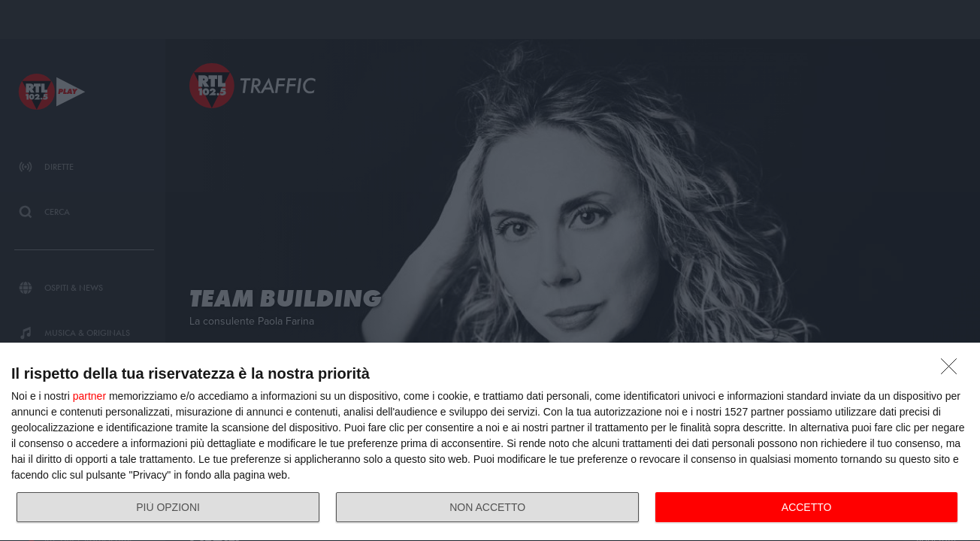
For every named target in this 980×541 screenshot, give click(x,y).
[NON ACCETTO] (953, 370)
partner (89, 396)
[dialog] (490, 442)
